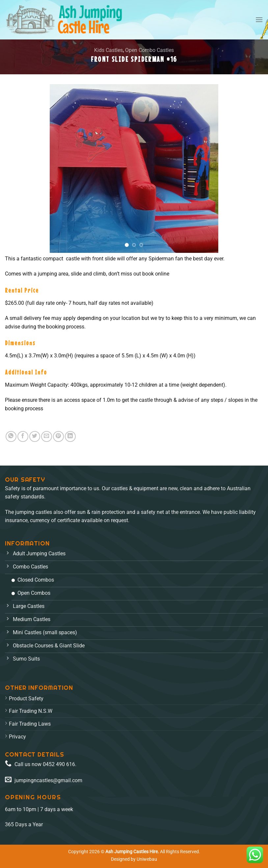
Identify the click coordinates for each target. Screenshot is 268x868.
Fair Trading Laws (30, 724)
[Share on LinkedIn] (70, 436)
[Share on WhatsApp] (11, 436)
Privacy (17, 737)
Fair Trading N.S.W (31, 711)
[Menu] (259, 20)
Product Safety (26, 699)
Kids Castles (108, 50)
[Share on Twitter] (35, 436)
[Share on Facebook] (23, 436)
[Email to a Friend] (47, 436)
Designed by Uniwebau (134, 859)
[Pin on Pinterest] (58, 436)
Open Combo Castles (149, 50)
